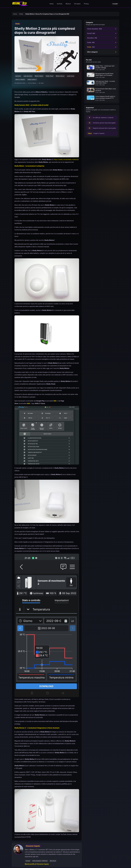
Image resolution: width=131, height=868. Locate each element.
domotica (18, 76)
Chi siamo (77, 4)
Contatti (115, 4)
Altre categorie (92, 52)
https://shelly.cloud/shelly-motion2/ (66, 159)
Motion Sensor (60, 76)
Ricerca (68, 4)
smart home (71, 76)
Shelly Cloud (50, 76)
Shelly (21, 14)
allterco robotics (20, 80)
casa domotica (28, 76)
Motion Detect (39, 76)
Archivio (60, 4)
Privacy (86, 4)
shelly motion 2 (32, 80)
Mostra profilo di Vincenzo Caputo (37, 864)
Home (52, 4)
